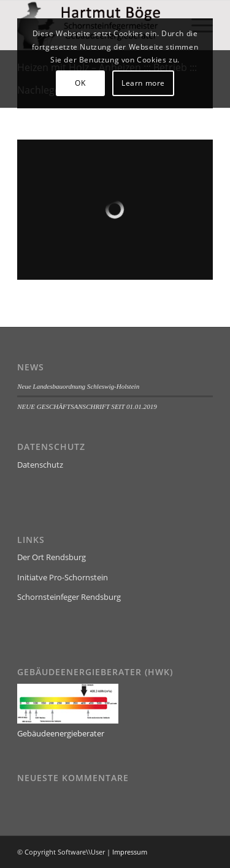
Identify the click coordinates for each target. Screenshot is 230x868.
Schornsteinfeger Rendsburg (69, 597)
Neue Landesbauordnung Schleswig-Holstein (78, 386)
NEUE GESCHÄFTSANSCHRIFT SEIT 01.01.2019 (87, 406)
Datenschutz (40, 465)
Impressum (130, 852)
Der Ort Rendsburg (52, 557)
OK (80, 83)
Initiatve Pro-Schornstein (63, 577)
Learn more (143, 83)
